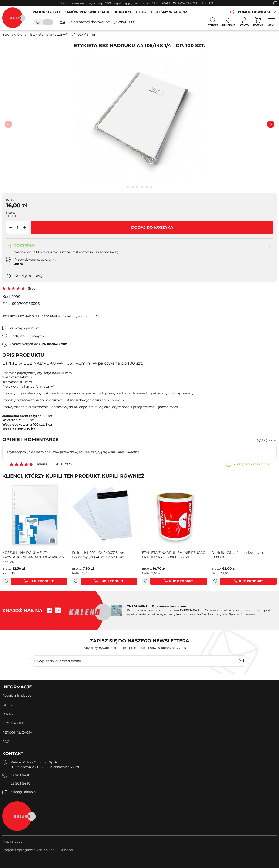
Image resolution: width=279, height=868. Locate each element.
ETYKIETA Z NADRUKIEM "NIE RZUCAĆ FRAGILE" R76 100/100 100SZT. (173, 555)
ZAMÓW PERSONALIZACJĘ (87, 12)
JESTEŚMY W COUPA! (169, 12)
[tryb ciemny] (38, 22)
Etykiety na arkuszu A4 (49, 34)
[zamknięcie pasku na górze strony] (275, 3)
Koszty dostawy (29, 276)
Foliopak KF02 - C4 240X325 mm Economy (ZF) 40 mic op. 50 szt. (99, 555)
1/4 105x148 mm (84, 34)
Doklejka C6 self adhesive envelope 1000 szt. (240, 555)
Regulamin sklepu (17, 696)
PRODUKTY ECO (46, 12)
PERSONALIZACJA (17, 733)
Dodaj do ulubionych (27, 336)
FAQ (6, 742)
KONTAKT (123, 12)
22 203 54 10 (20, 783)
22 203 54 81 (20, 775)
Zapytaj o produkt (24, 328)
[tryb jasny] (48, 22)
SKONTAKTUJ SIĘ (16, 723)
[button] (10, 227)
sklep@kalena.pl (24, 792)
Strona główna (14, 34)
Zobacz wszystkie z (39, 344)
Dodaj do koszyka (152, 227)
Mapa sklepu (12, 842)
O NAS (8, 714)
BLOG (141, 12)
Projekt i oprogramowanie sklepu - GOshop (38, 850)
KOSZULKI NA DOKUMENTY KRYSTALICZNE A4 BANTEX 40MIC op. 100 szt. (33, 557)
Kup (33, 581)
